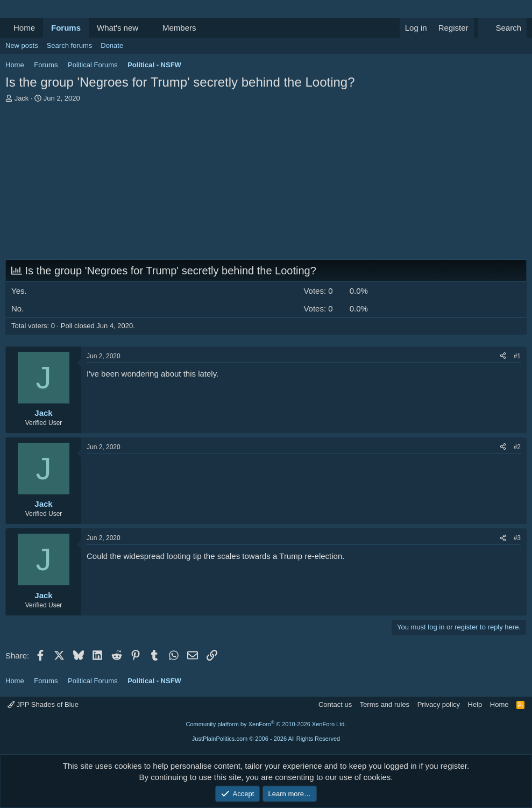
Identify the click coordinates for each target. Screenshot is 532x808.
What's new (118, 28)
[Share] (503, 356)
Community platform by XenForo (266, 724)
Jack (22, 98)
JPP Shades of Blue (43, 704)
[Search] (502, 28)
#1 (517, 356)
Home (24, 28)
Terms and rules (385, 704)
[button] (147, 28)
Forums (66, 28)
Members (179, 28)
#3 (517, 538)
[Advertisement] (266, 184)
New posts (22, 45)
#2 (517, 447)
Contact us (335, 704)
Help (475, 704)
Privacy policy (439, 704)
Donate (112, 45)
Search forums (70, 45)
